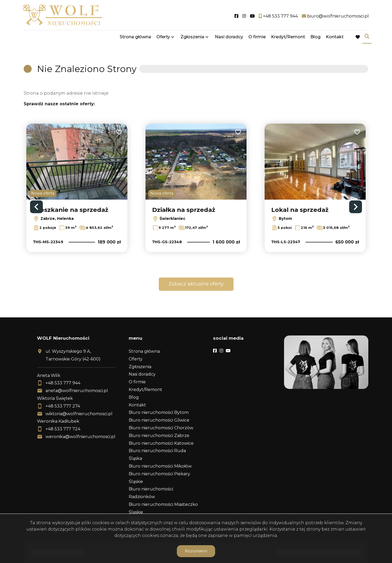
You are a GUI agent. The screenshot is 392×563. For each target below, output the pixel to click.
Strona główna (135, 38)
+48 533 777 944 (63, 383)
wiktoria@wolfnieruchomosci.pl (79, 414)
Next (356, 207)
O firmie (257, 38)
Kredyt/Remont (288, 38)
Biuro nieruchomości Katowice (161, 443)
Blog (315, 38)
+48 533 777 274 (63, 406)
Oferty (163, 38)
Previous (36, 207)
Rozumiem (196, 551)
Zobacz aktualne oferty (196, 284)
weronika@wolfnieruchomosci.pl (80, 437)
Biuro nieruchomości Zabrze (159, 436)
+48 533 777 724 (63, 429)
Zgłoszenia (192, 38)
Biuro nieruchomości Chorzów (161, 428)
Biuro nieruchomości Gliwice (159, 420)
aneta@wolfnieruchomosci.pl (77, 391)
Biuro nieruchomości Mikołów (160, 466)
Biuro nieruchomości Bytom (159, 412)
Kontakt (335, 38)
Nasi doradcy (229, 38)
